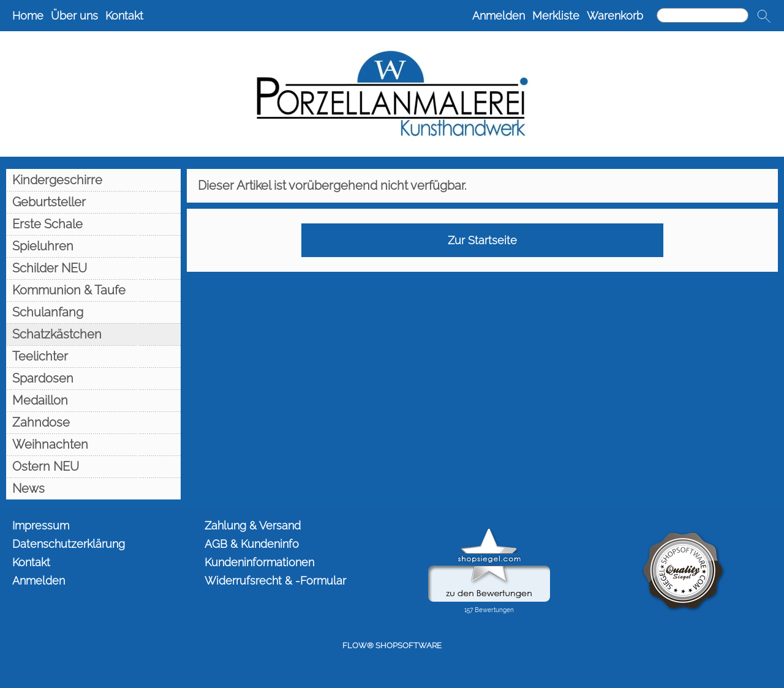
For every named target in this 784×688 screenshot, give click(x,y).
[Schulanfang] (93, 312)
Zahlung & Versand (253, 525)
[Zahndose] (93, 422)
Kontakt (124, 16)
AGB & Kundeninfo (252, 544)
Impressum (41, 525)
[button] (764, 16)
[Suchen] (703, 15)
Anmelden (499, 16)
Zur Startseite (482, 240)
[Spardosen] (93, 378)
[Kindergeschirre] (93, 180)
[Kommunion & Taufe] (93, 290)
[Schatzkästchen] (93, 334)
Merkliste (556, 16)
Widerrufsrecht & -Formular (275, 581)
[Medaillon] (93, 400)
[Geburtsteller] (93, 202)
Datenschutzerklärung (69, 544)
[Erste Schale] (93, 224)
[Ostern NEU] (93, 466)
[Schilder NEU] (93, 268)
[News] (93, 488)
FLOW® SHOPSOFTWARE (392, 645)
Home (28, 16)
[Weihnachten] (93, 444)
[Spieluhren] (93, 246)
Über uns (74, 16)
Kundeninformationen (259, 562)
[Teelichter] (93, 356)
